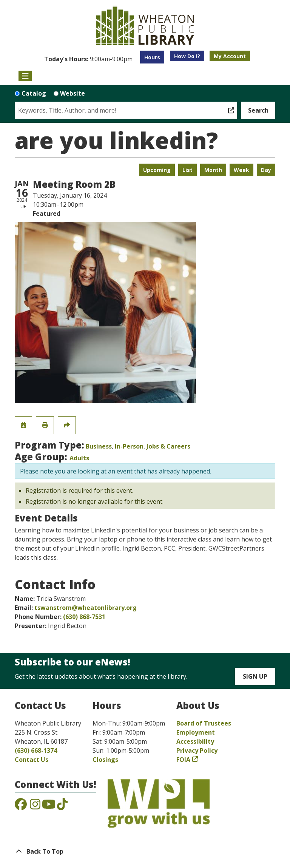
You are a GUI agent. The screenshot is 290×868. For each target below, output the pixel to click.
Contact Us (32, 760)
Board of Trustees (204, 723)
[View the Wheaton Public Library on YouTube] (49, 806)
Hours (152, 57)
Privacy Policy (197, 750)
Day (266, 170)
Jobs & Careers (168, 446)
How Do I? (187, 56)
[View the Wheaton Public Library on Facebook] (21, 806)
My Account (230, 56)
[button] (88, 59)
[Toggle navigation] (25, 76)
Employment (196, 732)
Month (213, 170)
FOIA (183, 760)
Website (72, 93)
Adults (79, 458)
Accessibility (195, 741)
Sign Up (255, 676)
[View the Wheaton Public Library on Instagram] (35, 806)
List (187, 170)
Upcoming (157, 170)
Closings (105, 760)
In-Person (129, 446)
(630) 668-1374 (36, 750)
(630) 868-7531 (84, 617)
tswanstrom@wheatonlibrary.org (86, 608)
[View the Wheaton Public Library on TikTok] (62, 806)
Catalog (34, 93)
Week (241, 170)
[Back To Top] (145, 851)
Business (99, 446)
